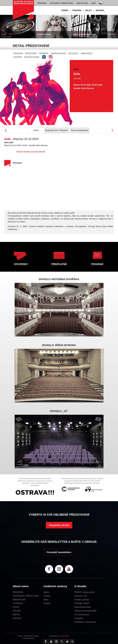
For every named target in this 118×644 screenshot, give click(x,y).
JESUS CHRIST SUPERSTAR (90, 34)
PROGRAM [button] (42, 3)
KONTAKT (17, 618)
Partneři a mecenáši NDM (85, 611)
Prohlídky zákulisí (82, 603)
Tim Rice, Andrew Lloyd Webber (88, 37)
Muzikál (47, 603)
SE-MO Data (64, 636)
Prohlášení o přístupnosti (85, 622)
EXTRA (16, 607)
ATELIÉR (17, 611)
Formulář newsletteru (59, 552)
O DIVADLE (18, 603)
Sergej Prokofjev (12, 37)
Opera (46, 592)
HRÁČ (9, 34)
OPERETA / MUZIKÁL (85, 32)
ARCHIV (16, 615)
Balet (46, 600)
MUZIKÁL (100, 10)
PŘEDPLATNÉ (59, 264)
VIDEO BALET (87, 53)
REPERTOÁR (31, 53)
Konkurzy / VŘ (81, 596)
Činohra (47, 596)
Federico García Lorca (49, 37)
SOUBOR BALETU (58, 53)
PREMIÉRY (43, 53)
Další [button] (94, 3)
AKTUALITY (73, 53)
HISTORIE (18, 57)
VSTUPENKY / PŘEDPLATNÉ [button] (61, 3)
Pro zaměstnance (82, 615)
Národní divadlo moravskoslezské (31, 152)
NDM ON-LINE (19, 600)
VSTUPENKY (21, 264)
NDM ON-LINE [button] (82, 3)
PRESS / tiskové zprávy (85, 592)
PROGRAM (18, 53)
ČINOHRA (77, 10)
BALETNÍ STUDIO (32, 57)
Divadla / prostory (82, 600)
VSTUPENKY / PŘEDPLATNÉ (26, 596)
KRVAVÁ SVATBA (49, 34)
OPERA (65, 10)
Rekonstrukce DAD (83, 607)
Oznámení (79, 618)
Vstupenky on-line (59, 525)
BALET (89, 10)
